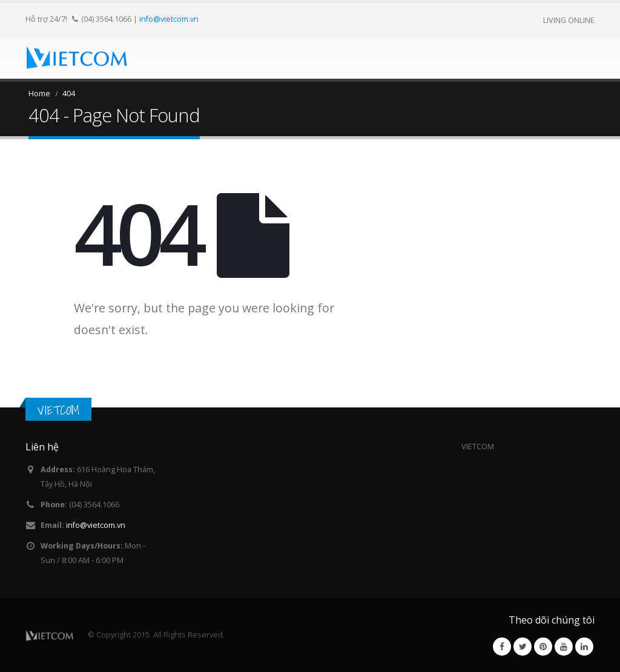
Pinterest (543, 647)
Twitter (523, 647)
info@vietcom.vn (169, 19)
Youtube (564, 647)
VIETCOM (58, 410)
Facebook (502, 647)
